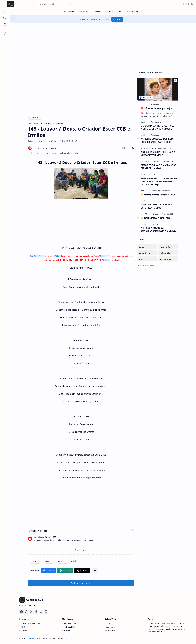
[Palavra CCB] (166, 148)
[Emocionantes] (168, 259)
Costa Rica (111, 630)
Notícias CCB (69, 627)
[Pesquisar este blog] (51, 4)
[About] (5, 33)
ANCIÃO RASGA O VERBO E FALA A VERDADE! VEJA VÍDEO (158, 154)
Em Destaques (70, 623)
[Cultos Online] (147, 253)
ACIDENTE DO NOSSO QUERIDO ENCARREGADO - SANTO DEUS (157, 140)
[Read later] (123, 148)
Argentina (111, 627)
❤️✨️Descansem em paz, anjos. (157, 108)
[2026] (154, 175)
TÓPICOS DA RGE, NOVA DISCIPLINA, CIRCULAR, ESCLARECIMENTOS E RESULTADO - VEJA (159, 181)
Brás (108, 623)
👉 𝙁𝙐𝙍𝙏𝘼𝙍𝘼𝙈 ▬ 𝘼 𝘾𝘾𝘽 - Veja (155, 218)
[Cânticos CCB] (11, 4)
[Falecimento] (156, 104)
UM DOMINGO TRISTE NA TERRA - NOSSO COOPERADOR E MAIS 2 (158, 127)
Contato (24, 630)
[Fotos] (108, 12)
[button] (5, 4)
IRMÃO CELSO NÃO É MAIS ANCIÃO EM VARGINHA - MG (159, 167)
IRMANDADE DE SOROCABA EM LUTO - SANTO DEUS (157, 206)
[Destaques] (63, 561)
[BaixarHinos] (35, 561)
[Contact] (5, 39)
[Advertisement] (103, 47)
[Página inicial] (5, 14)
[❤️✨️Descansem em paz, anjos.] (158, 89)
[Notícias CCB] (168, 161)
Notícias (67, 630)
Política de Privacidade (31, 623)
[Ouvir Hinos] (97, 12)
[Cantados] (49, 561)
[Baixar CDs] (84, 12)
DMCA (24, 627)
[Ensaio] (139, 12)
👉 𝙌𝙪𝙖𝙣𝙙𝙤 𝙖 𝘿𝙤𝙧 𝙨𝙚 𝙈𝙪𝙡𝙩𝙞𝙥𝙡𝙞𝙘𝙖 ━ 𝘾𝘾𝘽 (158, 195)
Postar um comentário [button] (81, 583)
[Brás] (147, 259)
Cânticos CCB (34, 638)
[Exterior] (129, 12)
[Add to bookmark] (175, 81)
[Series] (147, 247)
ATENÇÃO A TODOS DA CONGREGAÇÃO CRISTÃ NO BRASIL (158, 229)
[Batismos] (118, 12)
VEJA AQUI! (117, 19)
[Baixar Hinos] (70, 12)
